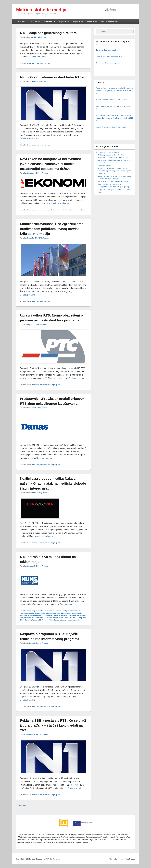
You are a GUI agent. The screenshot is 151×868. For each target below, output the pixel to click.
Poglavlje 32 (92, 21)
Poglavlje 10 (50, 21)
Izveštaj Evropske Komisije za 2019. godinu (112, 127)
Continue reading (40, 57)
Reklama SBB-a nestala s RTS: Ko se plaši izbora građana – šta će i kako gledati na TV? (53, 725)
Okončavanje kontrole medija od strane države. (68, 210)
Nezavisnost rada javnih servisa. (38, 63)
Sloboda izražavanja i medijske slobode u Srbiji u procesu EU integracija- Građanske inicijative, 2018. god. (115, 118)
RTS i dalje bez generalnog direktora (48, 33)
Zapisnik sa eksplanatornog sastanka (109, 63)
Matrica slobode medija (41, 10)
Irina (44, 37)
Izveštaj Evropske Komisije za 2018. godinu (112, 100)
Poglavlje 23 (64, 21)
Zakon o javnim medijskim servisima (109, 56)
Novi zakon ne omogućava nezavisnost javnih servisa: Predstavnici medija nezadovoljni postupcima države (50, 164)
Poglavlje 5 (23, 21)
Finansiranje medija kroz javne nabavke (41, 611)
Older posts (21, 806)
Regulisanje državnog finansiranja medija (65, 620)
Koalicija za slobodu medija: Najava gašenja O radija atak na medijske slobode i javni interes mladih (53, 483)
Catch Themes (130, 859)
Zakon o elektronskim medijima (107, 50)
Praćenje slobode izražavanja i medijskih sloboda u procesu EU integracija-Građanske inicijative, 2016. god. (114, 91)
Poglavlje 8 (36, 21)
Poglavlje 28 (78, 21)
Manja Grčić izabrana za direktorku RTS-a (52, 77)
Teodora (45, 173)
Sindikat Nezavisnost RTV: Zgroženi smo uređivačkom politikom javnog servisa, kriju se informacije (52, 229)
